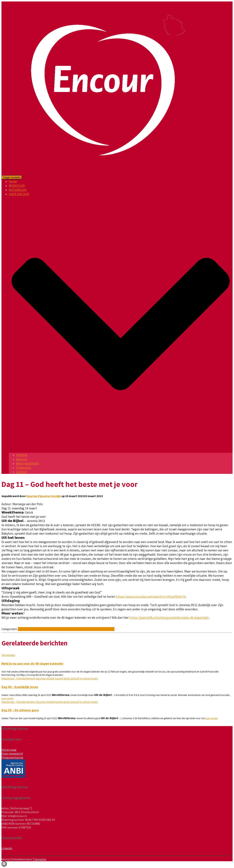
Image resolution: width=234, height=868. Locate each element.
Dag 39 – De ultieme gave (20, 710)
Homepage (8, 655)
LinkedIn (7, 848)
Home (13, 181)
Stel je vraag (9, 750)
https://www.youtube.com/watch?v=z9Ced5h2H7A (151, 596)
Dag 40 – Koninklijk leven (20, 687)
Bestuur (22, 459)
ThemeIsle (40, 859)
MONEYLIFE (17, 186)
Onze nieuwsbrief (12, 754)
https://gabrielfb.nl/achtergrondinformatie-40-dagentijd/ (169, 618)
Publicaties (24, 468)
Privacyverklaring (12, 757)
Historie (22, 455)
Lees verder (8, 698)
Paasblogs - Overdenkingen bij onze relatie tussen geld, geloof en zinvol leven (66, 629)
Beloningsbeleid (27, 463)
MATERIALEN (18, 190)
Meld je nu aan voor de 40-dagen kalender (32, 663)
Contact (22, 472)
